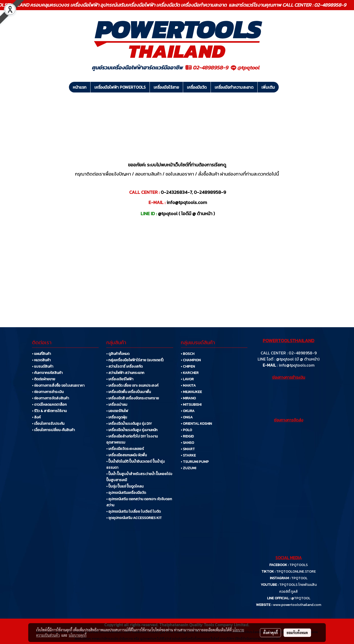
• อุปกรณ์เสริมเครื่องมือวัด (126, 493)
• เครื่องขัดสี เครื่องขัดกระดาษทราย (133, 398)
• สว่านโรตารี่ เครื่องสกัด (124, 366)
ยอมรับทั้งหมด (297, 633)
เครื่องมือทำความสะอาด (234, 87)
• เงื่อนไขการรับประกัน (48, 424)
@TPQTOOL (301, 598)
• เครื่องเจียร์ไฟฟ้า (120, 379)
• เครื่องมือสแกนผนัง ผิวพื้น (127, 455)
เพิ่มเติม (268, 87)
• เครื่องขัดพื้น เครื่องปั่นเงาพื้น (129, 392)
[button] (283, 87)
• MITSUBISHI (191, 405)
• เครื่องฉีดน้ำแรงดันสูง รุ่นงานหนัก (132, 430)
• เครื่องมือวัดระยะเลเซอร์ (125, 449)
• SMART (188, 449)
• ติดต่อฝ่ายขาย (44, 379)
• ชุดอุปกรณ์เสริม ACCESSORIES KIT (134, 518)
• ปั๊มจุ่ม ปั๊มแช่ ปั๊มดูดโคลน (125, 486)
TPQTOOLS (299, 565)
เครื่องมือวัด (197, 87)
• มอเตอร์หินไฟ (117, 411)
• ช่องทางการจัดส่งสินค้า (50, 398)
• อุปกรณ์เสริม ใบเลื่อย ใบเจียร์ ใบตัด (134, 512)
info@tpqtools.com (297, 365)
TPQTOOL (299, 578)
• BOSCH (188, 354)
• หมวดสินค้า (41, 360)
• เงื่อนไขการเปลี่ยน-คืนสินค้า (53, 430)
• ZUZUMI (188, 468)
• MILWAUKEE (191, 392)
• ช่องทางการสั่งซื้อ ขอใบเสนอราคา (58, 386)
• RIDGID (187, 436)
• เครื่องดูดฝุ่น (117, 417)
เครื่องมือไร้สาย (166, 87)
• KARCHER (190, 373)
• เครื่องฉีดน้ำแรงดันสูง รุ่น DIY (129, 424)
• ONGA (187, 417)
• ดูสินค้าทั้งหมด (118, 354)
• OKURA (188, 411)
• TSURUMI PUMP (195, 462)
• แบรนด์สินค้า (43, 366)
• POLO (186, 430)
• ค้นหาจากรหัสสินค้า (47, 373)
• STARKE (188, 455)
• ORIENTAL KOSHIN (196, 424)
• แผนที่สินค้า (41, 354)
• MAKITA (188, 386)
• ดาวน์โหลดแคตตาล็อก (49, 405)
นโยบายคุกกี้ (78, 635)
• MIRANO (188, 398)
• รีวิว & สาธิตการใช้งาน (49, 411)
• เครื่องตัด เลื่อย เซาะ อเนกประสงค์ (132, 386)
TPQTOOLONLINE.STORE (296, 571)
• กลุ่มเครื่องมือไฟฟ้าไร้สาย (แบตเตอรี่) (135, 360)
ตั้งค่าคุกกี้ (270, 633)
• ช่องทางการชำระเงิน (48, 392)
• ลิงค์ (36, 417)
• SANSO (187, 443)
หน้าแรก (80, 87)
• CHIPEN (188, 366)
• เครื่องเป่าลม (117, 405)
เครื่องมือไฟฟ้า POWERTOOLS (120, 87)
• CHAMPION (191, 360)
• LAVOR (187, 379)
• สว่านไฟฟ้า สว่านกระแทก (125, 373)
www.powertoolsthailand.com (297, 605)
